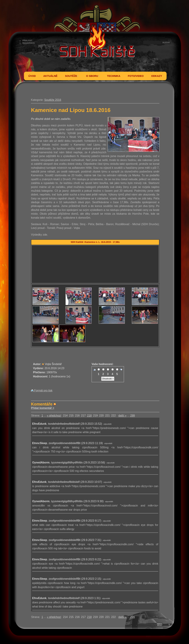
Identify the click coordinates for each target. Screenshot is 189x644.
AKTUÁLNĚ (50, 76)
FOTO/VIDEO (136, 76)
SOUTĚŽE (72, 76)
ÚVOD (32, 76)
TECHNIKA (114, 76)
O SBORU (93, 76)
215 (71, 416)
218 (89, 416)
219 (95, 416)
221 (107, 416)
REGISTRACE (29, 43)
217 (83, 416)
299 (133, 416)
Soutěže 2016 (53, 100)
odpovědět (108, 424)
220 (101, 416)
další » (122, 416)
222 (113, 416)
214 (65, 416)
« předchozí (54, 416)
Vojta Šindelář (53, 364)
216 (77, 416)
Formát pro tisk (42, 390)
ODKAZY (157, 76)
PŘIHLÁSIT (27, 40)
